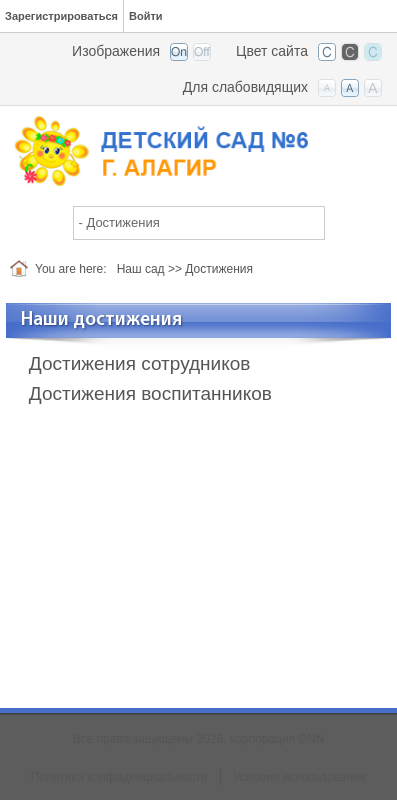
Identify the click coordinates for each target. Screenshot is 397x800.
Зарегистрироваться (61, 16)
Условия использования (299, 777)
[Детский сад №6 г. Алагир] (198, 149)
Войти (146, 16)
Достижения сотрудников (140, 363)
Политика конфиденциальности (119, 777)
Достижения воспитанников (150, 393)
